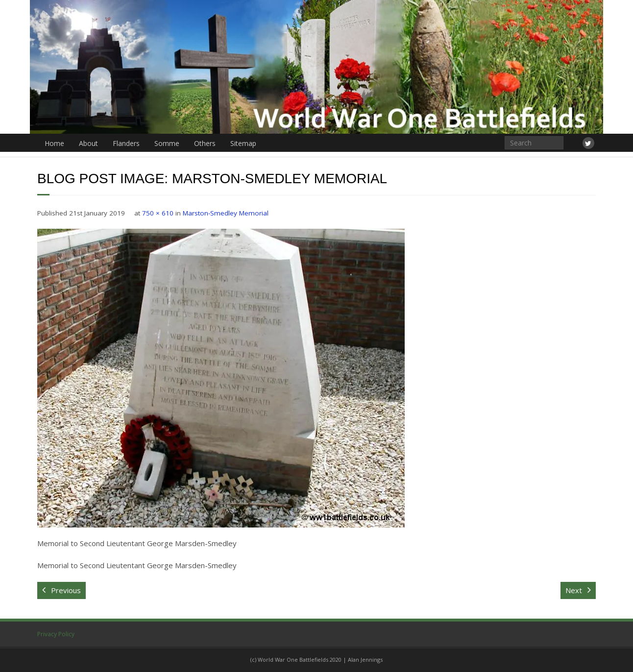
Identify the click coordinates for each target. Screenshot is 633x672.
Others (205, 143)
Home (54, 143)
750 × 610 (158, 213)
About (88, 143)
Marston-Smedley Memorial (226, 213)
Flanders (126, 143)
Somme (167, 143)
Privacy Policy (56, 634)
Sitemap (243, 143)
